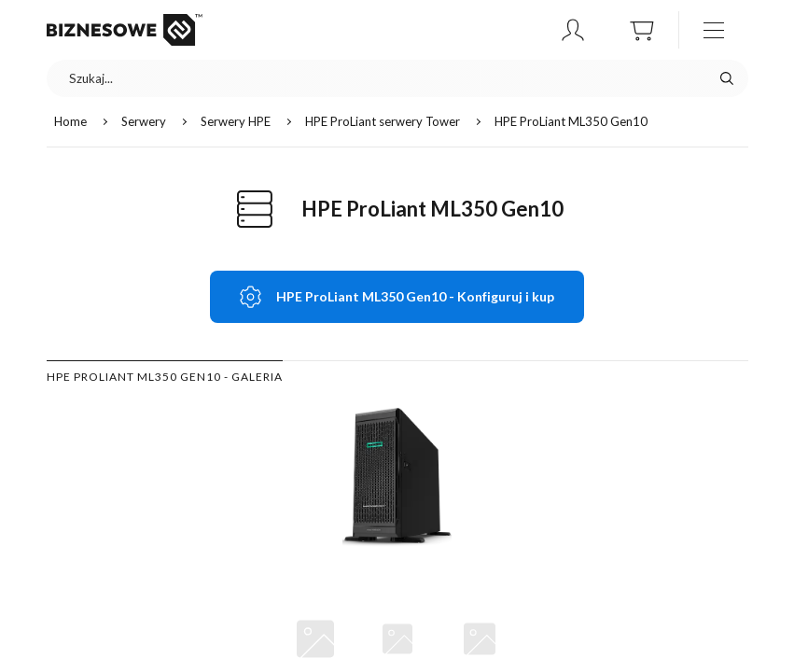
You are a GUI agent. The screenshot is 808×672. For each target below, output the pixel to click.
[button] (573, 30)
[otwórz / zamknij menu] (714, 30)
